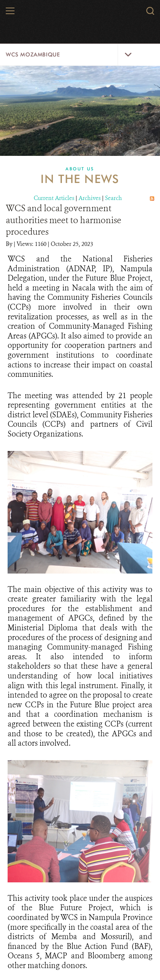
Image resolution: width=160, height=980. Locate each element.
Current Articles (54, 198)
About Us (80, 169)
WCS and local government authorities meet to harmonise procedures (64, 220)
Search (113, 198)
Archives (90, 198)
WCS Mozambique (33, 55)
